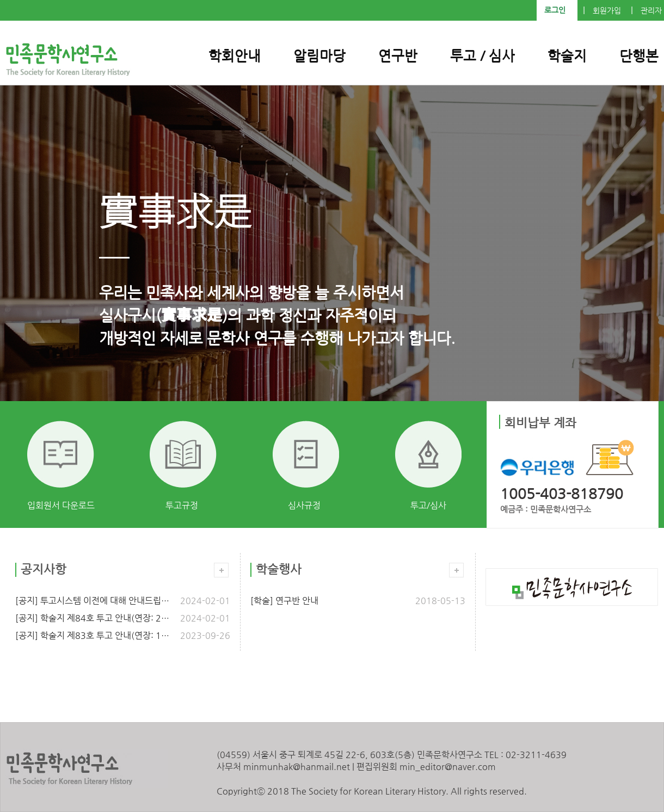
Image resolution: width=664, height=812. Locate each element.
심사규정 (304, 505)
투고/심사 (428, 505)
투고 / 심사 (482, 56)
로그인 (555, 10)
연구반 (398, 56)
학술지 (567, 56)
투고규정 (182, 505)
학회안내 (235, 56)
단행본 (639, 56)
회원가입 (607, 11)
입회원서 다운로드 (61, 505)
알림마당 (319, 56)
